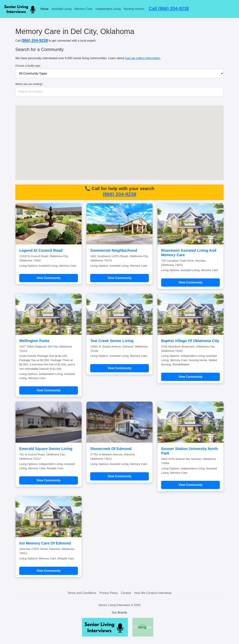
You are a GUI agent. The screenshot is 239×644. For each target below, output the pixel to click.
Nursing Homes (134, 9)
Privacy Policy (109, 593)
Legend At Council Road (41, 250)
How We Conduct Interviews (153, 593)
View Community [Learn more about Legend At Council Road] (49, 278)
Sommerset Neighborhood (114, 250)
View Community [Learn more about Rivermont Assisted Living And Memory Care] (191, 282)
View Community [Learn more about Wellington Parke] (49, 390)
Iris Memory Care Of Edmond (45, 543)
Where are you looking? (29, 84)
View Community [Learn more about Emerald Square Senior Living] (49, 480)
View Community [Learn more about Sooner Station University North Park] (191, 485)
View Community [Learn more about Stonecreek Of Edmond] (120, 476)
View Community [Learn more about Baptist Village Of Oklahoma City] (191, 377)
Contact (126, 593)
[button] (120, 145)
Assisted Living (62, 9)
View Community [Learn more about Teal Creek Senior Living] (120, 368)
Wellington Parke (34, 341)
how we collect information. (143, 58)
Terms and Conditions (82, 593)
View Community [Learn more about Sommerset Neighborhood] (120, 278)
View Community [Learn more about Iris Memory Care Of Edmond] (49, 571)
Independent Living (108, 9)
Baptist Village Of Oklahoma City (190, 341)
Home (45, 9)
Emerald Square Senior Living (46, 449)
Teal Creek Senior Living (112, 341)
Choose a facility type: (28, 66)
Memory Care (83, 9)
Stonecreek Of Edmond (111, 449)
